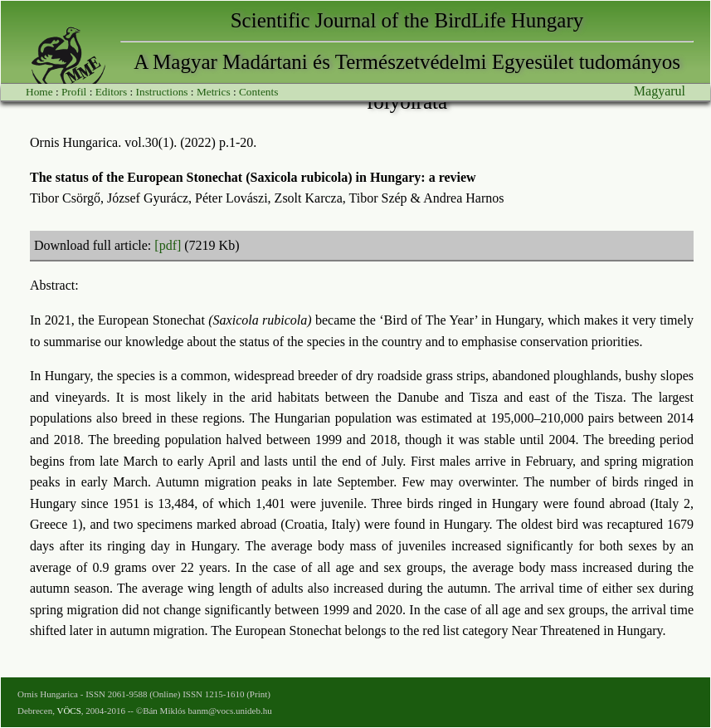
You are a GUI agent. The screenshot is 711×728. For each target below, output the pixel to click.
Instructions (162, 92)
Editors (112, 92)
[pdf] (168, 245)
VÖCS (68, 711)
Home (39, 92)
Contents (258, 92)
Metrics (214, 92)
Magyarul (660, 91)
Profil (74, 92)
